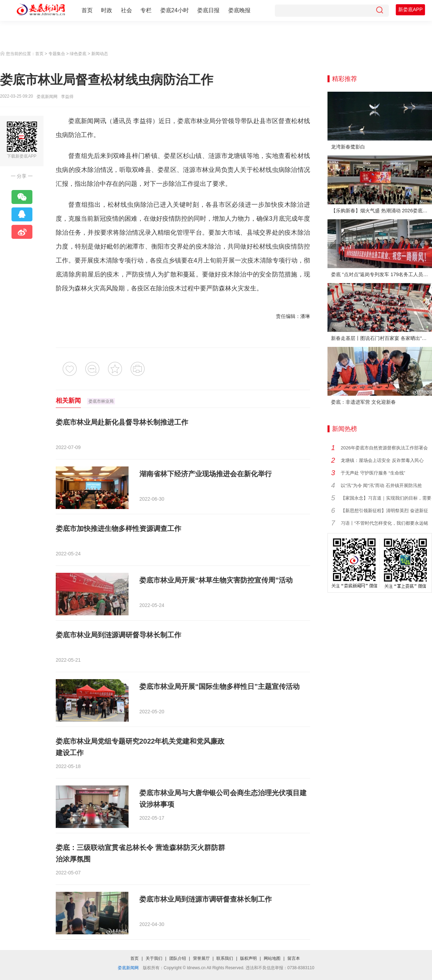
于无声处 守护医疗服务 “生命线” (373, 473)
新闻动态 (100, 54)
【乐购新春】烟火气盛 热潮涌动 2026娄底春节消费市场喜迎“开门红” (381, 211)
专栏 (146, 10)
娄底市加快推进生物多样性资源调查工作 (118, 529)
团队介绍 (178, 958)
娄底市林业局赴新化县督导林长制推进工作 (122, 422)
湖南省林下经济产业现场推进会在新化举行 (206, 474)
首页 (87, 10)
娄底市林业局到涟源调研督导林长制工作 (118, 635)
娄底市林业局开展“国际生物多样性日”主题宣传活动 (219, 686)
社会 (126, 10)
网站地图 (272, 958)
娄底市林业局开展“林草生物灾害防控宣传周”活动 (216, 580)
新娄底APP (410, 9)
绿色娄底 (78, 54)
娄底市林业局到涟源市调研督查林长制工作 (206, 899)
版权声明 (248, 958)
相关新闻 (68, 401)
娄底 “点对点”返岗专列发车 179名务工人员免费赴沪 (381, 274)
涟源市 (218, 156)
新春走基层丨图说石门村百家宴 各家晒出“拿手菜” (381, 338)
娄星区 (173, 156)
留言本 (294, 958)
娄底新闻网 (47, 97)
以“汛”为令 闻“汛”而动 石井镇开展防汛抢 (381, 485)
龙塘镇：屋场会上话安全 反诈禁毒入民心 (382, 460)
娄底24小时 (175, 10)
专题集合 (57, 54)
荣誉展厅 (201, 958)
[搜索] (379, 11)
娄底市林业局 (196, 121)
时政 (107, 10)
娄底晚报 (239, 10)
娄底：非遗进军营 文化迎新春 (363, 402)
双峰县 (122, 156)
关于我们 (154, 958)
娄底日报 (208, 10)
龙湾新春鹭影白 (348, 147)
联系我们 (225, 958)
